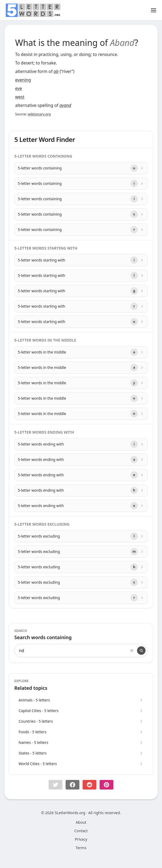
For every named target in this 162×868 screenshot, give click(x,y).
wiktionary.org (39, 114)
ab (56, 71)
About (81, 822)
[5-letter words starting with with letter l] (81, 276)
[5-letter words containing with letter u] (81, 168)
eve (19, 88)
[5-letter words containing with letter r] (81, 230)
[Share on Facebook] (73, 785)
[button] (56, 785)
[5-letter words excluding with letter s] (81, 582)
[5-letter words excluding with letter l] (81, 536)
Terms (81, 848)
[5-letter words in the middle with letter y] (81, 383)
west (20, 97)
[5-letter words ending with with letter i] (81, 444)
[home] (33, 10)
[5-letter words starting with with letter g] (81, 291)
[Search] (141, 651)
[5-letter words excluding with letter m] (81, 552)
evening (23, 80)
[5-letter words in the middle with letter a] (81, 352)
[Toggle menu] (154, 10)
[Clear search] (132, 651)
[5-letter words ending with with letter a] (81, 460)
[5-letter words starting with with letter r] (81, 306)
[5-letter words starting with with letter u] (81, 322)
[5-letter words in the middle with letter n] (81, 414)
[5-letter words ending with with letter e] (81, 475)
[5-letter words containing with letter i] (81, 184)
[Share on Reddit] (89, 785)
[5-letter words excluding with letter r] (81, 598)
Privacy (81, 839)
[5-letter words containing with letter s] (81, 214)
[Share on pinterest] (106, 785)
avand (65, 105)
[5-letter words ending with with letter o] (81, 506)
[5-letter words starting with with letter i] (81, 260)
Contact (81, 831)
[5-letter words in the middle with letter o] (81, 398)
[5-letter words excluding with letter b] (81, 567)
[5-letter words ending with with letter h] (81, 490)
